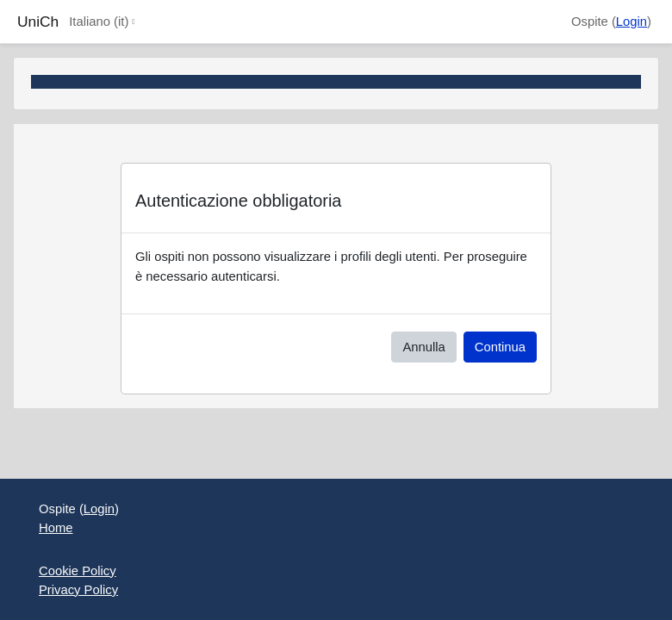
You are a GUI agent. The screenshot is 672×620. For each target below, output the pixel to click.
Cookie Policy (78, 571)
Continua (500, 347)
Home (56, 528)
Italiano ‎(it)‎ (99, 22)
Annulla (423, 347)
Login (632, 22)
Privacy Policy (78, 590)
